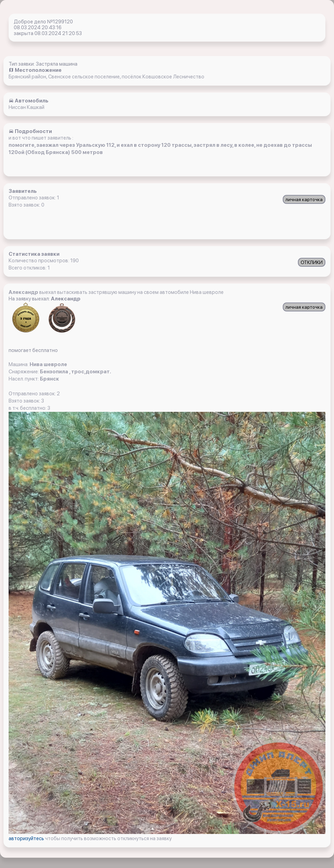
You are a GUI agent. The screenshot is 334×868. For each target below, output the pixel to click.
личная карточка (304, 199)
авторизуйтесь (27, 838)
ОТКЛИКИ (312, 262)
